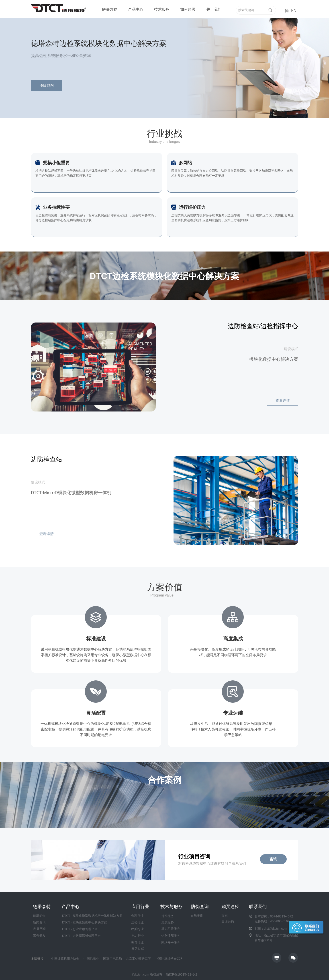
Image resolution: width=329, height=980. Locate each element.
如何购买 (188, 9)
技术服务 (162, 9)
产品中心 (136, 9)
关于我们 (214, 9)
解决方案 (110, 9)
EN (294, 11)
